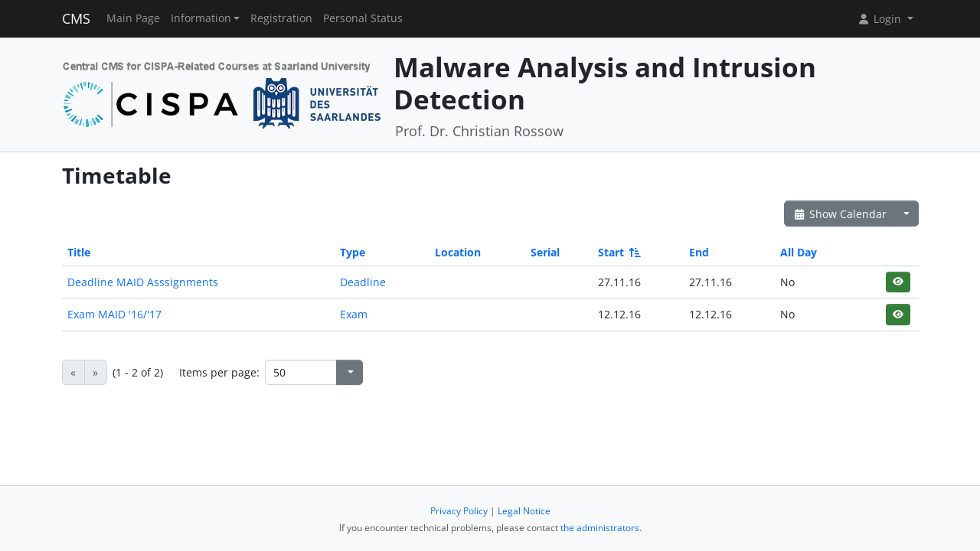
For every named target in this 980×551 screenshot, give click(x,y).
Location (458, 252)
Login (880, 19)
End (699, 252)
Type (353, 252)
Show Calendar (840, 214)
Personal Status (363, 18)
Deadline (363, 282)
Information (201, 18)
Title (79, 252)
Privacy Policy (459, 511)
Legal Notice (524, 511)
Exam (354, 314)
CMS (76, 18)
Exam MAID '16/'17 (114, 314)
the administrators (600, 528)
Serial (545, 252)
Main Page (133, 18)
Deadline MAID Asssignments (143, 282)
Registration (281, 18)
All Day (799, 252)
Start (618, 252)
